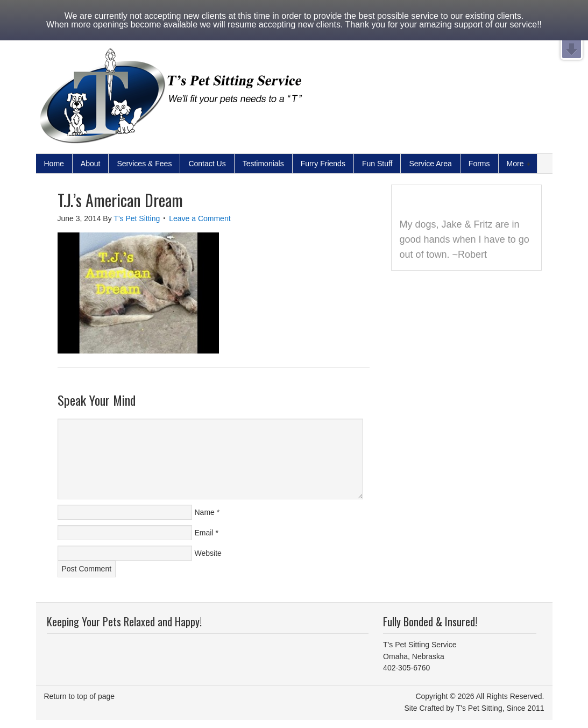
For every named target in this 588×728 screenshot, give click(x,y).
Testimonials (263, 164)
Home (54, 164)
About (91, 164)
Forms (479, 164)
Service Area (430, 164)
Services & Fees (144, 164)
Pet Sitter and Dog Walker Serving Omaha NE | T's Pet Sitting (171, 98)
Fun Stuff (377, 164)
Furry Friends (323, 164)
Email (204, 533)
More (516, 164)
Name (205, 512)
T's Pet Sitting (137, 218)
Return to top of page (80, 696)
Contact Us (207, 164)
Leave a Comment (200, 218)
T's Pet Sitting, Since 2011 (500, 708)
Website (208, 553)
